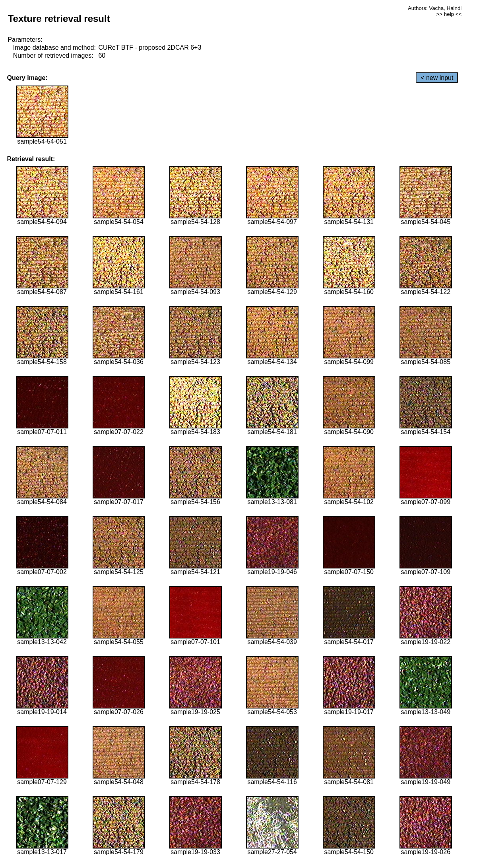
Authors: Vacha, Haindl (435, 8)
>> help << (449, 14)
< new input (437, 78)
